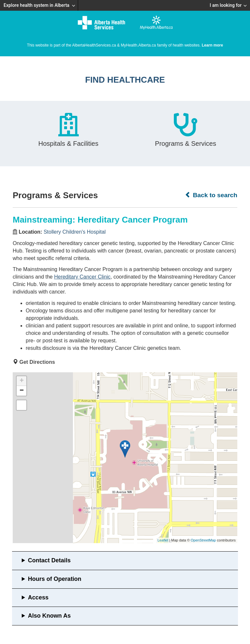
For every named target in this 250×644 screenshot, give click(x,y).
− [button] (22, 391)
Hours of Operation (55, 579)
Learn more (212, 45)
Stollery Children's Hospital (75, 232)
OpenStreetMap (203, 540)
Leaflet (163, 540)
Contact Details (49, 560)
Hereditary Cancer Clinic (82, 277)
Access (38, 597)
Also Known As (49, 616)
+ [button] (22, 381)
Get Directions (37, 362)
